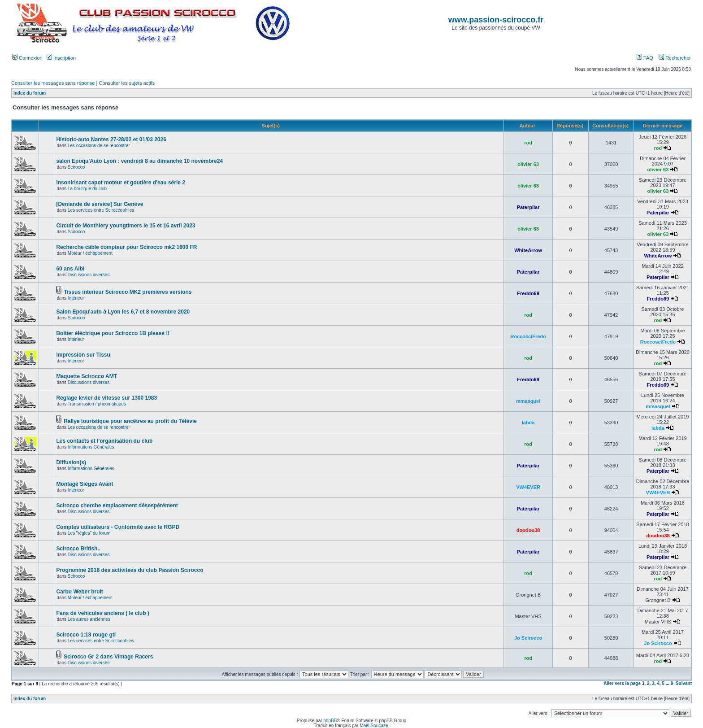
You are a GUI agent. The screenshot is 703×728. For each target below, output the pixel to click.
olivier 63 (528, 164)
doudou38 (528, 530)
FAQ (645, 58)
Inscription (61, 58)
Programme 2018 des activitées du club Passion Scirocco (130, 570)
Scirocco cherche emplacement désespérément (117, 506)
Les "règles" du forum (89, 533)
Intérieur (76, 298)
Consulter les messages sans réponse (53, 83)
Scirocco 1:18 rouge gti (86, 635)
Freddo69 (528, 293)
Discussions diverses (89, 275)
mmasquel (528, 401)
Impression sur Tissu (83, 355)
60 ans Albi (70, 269)
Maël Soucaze (374, 726)
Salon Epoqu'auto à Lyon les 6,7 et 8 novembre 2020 (123, 312)
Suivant (684, 683)
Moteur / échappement (90, 253)
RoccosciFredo (528, 336)
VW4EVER (528, 487)
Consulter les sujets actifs (127, 83)
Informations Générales (91, 447)
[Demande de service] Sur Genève (100, 204)
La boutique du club (87, 189)
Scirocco (76, 167)
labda (528, 423)
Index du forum (30, 93)
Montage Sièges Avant (85, 484)
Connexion (27, 58)
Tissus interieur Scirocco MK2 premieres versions (128, 292)
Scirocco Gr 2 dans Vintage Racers (108, 657)
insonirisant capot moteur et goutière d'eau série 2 (121, 183)
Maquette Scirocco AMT (87, 376)
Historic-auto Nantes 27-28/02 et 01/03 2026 (111, 139)
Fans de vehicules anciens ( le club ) (102, 613)
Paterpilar (528, 207)
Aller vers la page (623, 683)
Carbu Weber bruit (79, 592)
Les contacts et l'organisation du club (104, 441)
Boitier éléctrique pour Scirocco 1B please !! (113, 333)
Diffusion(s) (71, 462)
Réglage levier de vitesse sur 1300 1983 (106, 398)
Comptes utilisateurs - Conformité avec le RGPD (118, 527)
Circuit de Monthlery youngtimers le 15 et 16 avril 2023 (126, 226)
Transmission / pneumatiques (97, 404)
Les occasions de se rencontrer (99, 146)
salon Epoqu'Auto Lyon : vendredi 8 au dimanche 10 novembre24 (139, 161)
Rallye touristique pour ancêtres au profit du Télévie (130, 421)
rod (528, 143)
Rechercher (675, 58)
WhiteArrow (528, 250)
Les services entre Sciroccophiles (101, 210)
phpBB (330, 721)
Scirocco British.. (78, 549)
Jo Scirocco (528, 638)
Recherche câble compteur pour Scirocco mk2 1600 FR (126, 247)
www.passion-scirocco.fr (496, 20)
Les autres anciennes (89, 619)
